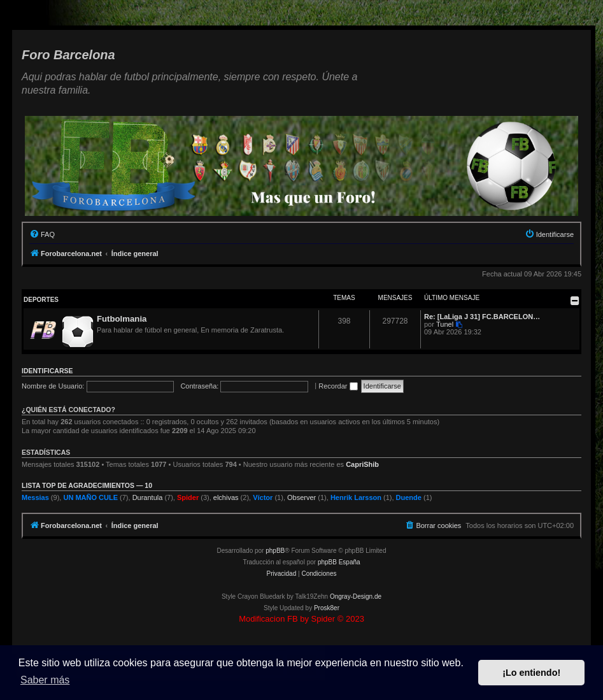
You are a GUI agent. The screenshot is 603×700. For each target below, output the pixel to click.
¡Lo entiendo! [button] (531, 673)
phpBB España (339, 562)
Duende (409, 497)
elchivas (226, 497)
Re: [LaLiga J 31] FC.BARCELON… (482, 317)
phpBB (275, 551)
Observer (301, 497)
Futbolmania (122, 319)
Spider (188, 497)
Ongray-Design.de (356, 596)
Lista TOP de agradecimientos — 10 (87, 485)
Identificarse (47, 371)
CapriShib (362, 464)
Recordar (338, 386)
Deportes (41, 300)
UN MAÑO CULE (90, 497)
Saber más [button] (45, 680)
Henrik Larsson (356, 497)
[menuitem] (42, 234)
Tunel (445, 324)
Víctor (263, 497)
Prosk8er (327, 608)
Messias (35, 497)
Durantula (148, 497)
